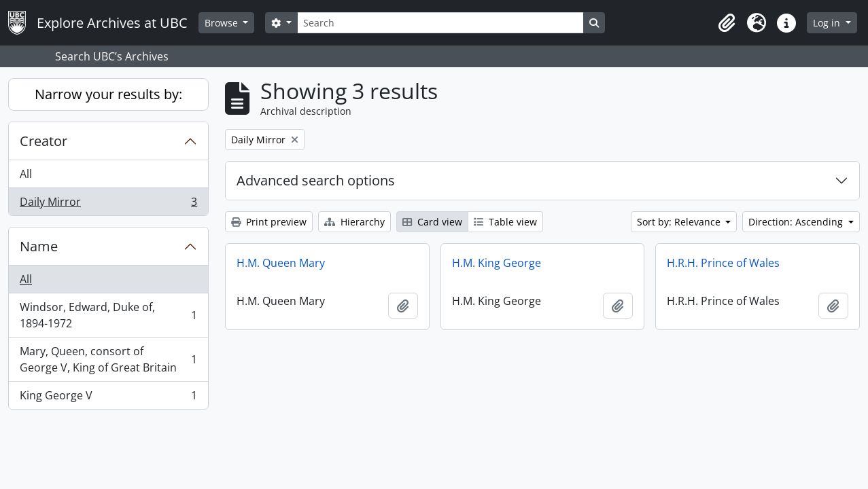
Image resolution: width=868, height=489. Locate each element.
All (26, 174)
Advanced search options (316, 180)
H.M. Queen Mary (281, 263)
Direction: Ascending (797, 222)
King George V (108, 398)
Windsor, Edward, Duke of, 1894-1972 (108, 315)
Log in (828, 23)
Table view (505, 222)
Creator (44, 141)
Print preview (269, 222)
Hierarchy (354, 222)
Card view (432, 222)
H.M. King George (497, 263)
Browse (223, 23)
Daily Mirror (108, 204)
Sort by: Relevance (680, 222)
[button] (727, 23)
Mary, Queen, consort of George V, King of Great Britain (108, 359)
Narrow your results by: (108, 94)
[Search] (440, 23)
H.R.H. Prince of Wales (723, 263)
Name (39, 246)
